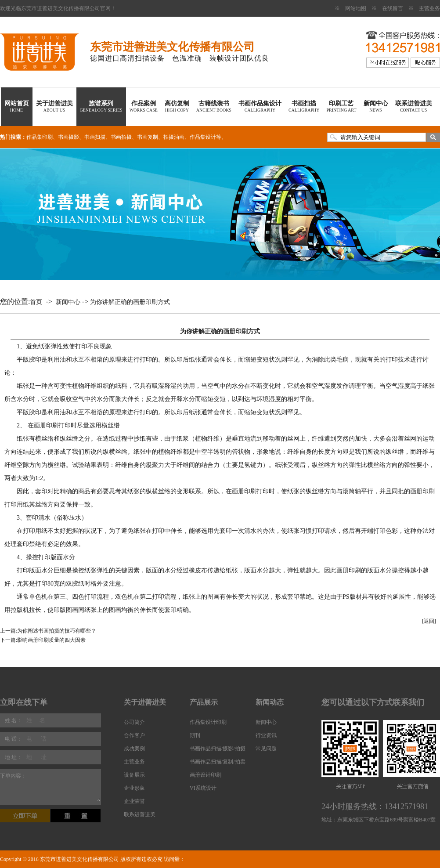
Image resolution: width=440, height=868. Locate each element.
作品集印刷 (40, 137)
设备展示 (134, 775)
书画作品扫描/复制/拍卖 (218, 762)
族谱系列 (101, 106)
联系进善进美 (414, 106)
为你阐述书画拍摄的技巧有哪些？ (57, 631)
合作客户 (134, 735)
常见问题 (266, 749)
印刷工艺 (341, 106)
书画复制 (148, 137)
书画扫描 (304, 106)
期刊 (195, 735)
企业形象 (134, 788)
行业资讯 (266, 735)
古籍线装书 (214, 106)
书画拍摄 (121, 137)
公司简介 (134, 722)
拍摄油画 (174, 137)
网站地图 (356, 8)
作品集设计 (203, 137)
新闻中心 (376, 106)
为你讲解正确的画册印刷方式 (130, 302)
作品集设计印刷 (208, 722)
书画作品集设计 (260, 106)
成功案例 (134, 749)
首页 (36, 302)
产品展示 (204, 702)
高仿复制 (177, 106)
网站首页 (17, 106)
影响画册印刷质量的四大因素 (51, 640)
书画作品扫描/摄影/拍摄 (218, 749)
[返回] (429, 621)
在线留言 (393, 8)
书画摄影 (69, 137)
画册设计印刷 (206, 775)
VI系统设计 (203, 788)
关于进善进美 (54, 106)
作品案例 (144, 106)
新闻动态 (270, 702)
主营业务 (429, 8)
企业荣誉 (134, 801)
